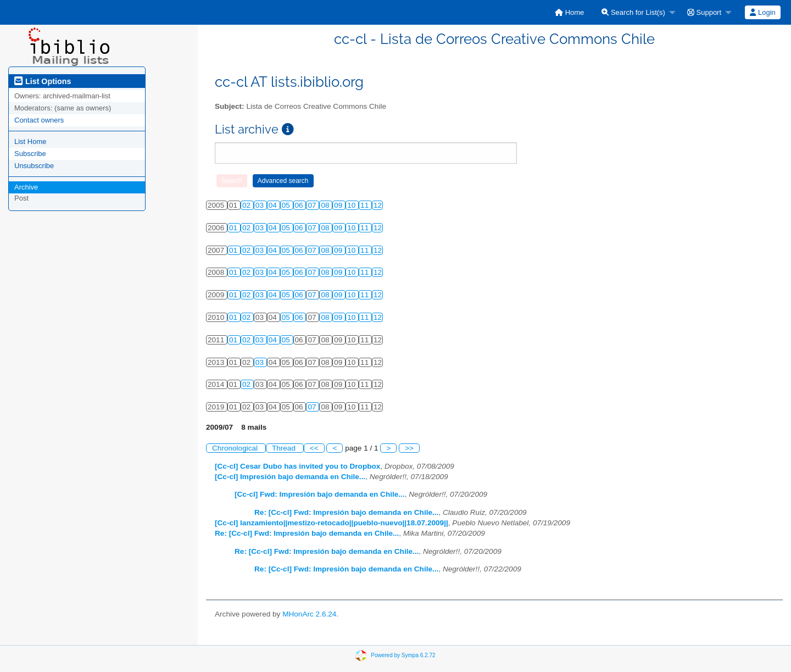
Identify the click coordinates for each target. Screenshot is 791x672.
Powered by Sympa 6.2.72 (403, 655)
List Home (30, 141)
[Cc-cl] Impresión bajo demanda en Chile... (290, 477)
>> (409, 448)
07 (313, 205)
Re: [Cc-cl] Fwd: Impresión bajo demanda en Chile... (346, 512)
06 (300, 205)
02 (247, 205)
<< (314, 448)
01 (234, 228)
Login (762, 12)
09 (339, 205)
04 (274, 205)
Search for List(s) (633, 12)
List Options (43, 81)
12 (378, 205)
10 (352, 205)
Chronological (236, 448)
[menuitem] (569, 12)
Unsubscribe (34, 166)
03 (261, 205)
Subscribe (30, 154)
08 (326, 205)
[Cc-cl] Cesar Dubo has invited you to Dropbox (297, 466)
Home (569, 12)
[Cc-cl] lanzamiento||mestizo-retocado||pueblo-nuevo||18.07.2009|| (332, 523)
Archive (26, 187)
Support (704, 12)
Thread (285, 448)
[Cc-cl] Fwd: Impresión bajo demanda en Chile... (320, 494)
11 (366, 205)
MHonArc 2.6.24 (309, 614)
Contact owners (39, 120)
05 (287, 205)
